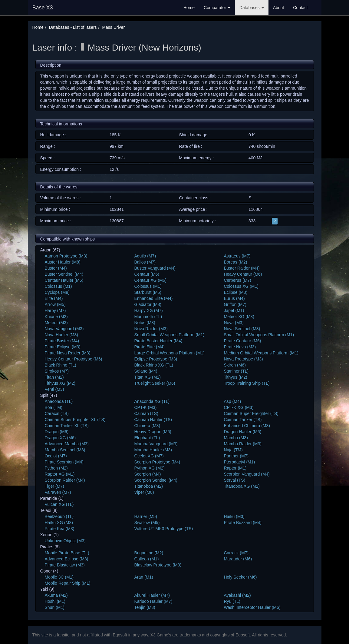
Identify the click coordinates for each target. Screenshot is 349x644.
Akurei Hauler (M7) (152, 595)
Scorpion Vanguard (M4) (247, 474)
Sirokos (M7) (57, 371)
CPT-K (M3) (145, 407)
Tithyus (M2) (235, 377)
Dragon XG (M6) (60, 438)
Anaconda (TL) (59, 401)
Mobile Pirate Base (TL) (67, 553)
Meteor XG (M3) (239, 317)
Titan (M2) (54, 377)
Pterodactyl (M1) (239, 462)
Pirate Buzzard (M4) (242, 523)
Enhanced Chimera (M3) (247, 426)
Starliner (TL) (236, 371)
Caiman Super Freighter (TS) (251, 413)
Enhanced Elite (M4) (153, 298)
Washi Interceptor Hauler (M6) (252, 607)
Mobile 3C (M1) (59, 577)
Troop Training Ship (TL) (247, 383)
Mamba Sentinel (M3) (65, 450)
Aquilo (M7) (145, 256)
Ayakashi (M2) (237, 595)
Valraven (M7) (58, 492)
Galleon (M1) (146, 559)
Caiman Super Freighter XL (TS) (75, 420)
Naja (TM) (233, 450)
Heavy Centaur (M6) (243, 274)
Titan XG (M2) (147, 377)
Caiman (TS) (146, 413)
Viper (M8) (144, 492)
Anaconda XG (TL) (152, 401)
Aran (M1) (143, 577)
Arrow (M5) (55, 304)
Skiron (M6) (235, 365)
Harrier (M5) (145, 516)
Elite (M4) (54, 298)
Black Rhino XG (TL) (153, 365)
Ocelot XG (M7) (149, 456)
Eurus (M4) (234, 298)
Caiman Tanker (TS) (243, 420)
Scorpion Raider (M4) (65, 480)
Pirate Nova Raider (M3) (68, 353)
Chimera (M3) (147, 426)
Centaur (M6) (147, 274)
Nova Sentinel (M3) (242, 329)
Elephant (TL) (147, 438)
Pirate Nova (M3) (240, 347)
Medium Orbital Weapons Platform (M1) (261, 353)
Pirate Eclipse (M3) (63, 347)
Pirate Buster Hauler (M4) (158, 341)
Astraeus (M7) (237, 256)
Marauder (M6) (238, 559)
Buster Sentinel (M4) (64, 274)
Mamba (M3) (236, 438)
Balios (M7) (145, 262)
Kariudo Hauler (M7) (153, 601)
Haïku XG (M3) (59, 523)
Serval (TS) (234, 480)
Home (189, 8)
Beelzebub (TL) (59, 516)
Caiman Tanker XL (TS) (67, 426)
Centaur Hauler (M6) (64, 280)
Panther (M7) (236, 456)
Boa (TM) (54, 407)
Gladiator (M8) (148, 304)
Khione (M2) (56, 317)
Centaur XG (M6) (150, 280)
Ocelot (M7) (56, 456)
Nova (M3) (234, 323)
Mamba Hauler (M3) (153, 450)
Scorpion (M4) (147, 474)
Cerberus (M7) (237, 280)
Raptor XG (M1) (60, 474)
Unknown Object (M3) (65, 541)
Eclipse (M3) (235, 292)
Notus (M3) (145, 323)
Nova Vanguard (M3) (64, 329)
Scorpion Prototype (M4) (157, 462)
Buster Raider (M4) (242, 268)
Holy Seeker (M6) (240, 577)
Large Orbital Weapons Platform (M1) (169, 353)
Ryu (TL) (232, 601)
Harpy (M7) (55, 310)
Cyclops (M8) (57, 292)
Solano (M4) (146, 371)
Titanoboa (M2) (148, 486)
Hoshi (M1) (55, 601)
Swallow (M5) (147, 523)
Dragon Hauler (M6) (242, 432)
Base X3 (43, 8)
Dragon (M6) (57, 432)
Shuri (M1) (55, 607)
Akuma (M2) (56, 595)
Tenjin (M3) (145, 607)
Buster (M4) (56, 268)
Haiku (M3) (234, 516)
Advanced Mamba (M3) (67, 444)
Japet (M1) (234, 310)
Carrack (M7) (236, 553)
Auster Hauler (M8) (63, 262)
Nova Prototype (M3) (243, 359)
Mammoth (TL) (148, 317)
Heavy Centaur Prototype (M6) (74, 359)
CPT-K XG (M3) (239, 407)
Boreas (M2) (235, 262)
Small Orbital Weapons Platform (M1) (169, 335)
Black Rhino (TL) (61, 365)
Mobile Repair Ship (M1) (68, 583)
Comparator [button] (217, 8)
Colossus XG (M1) (241, 286)
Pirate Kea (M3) (60, 529)
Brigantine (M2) (149, 553)
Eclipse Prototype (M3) (156, 359)
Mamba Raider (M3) (242, 444)
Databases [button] (252, 8)
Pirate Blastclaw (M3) (65, 565)
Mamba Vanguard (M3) (156, 444)
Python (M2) (56, 468)
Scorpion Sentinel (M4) (156, 480)
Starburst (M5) (148, 292)
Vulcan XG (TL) (59, 504)
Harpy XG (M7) (148, 310)
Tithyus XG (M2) (60, 383)
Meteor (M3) (56, 323)
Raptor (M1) (235, 468)
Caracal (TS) (57, 413)
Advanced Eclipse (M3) (67, 559)
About (279, 8)
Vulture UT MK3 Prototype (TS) (163, 529)
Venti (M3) (54, 389)
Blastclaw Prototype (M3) (158, 565)
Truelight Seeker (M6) (155, 383)
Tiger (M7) (54, 486)
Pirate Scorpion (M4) (64, 462)
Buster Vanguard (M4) (155, 268)
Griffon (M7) (235, 304)
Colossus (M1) (58, 286)
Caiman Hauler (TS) (153, 420)
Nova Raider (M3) (151, 329)
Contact (300, 8)
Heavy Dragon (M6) (153, 432)
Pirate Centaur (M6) (242, 341)
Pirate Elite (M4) (149, 347)
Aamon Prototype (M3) (66, 256)
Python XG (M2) (149, 468)
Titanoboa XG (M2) (242, 486)
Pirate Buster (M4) (62, 341)
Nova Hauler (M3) (61, 335)
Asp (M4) (232, 401)
